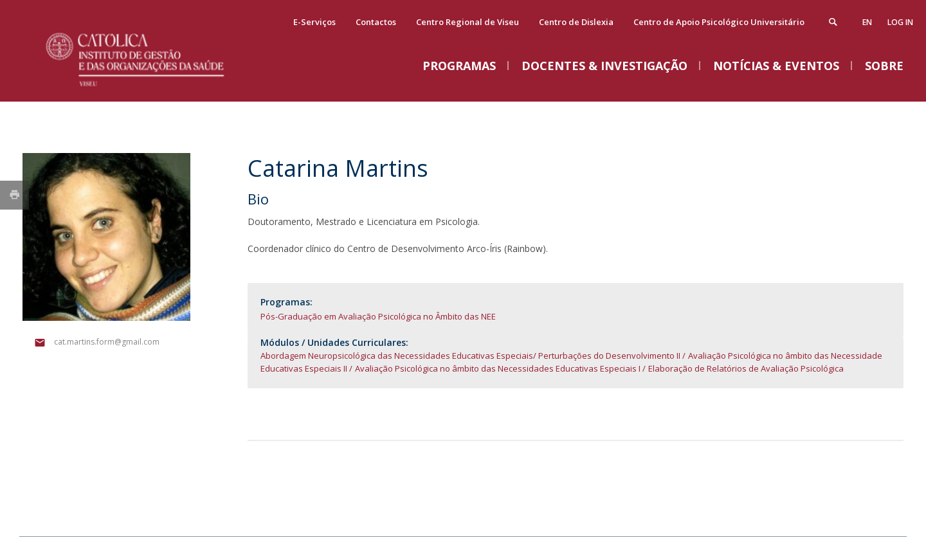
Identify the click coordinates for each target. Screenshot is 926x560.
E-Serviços (314, 22)
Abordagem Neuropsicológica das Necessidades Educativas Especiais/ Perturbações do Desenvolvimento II (470, 356)
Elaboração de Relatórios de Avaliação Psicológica (746, 368)
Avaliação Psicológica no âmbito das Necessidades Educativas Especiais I (498, 368)
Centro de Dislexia (576, 22)
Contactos (376, 22)
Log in (900, 22)
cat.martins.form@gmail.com (107, 342)
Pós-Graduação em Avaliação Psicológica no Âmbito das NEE (378, 316)
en (867, 22)
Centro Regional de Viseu (468, 22)
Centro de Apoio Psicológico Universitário (719, 22)
